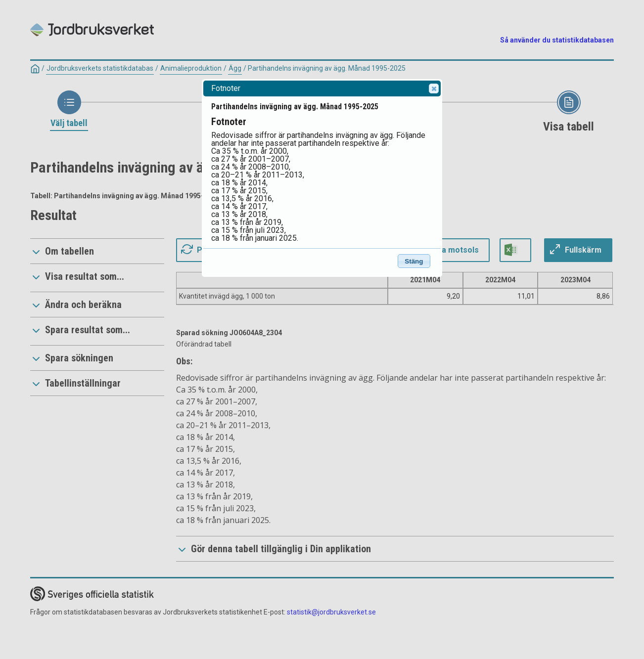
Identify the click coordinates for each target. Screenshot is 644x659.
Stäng (414, 261)
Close (433, 88)
